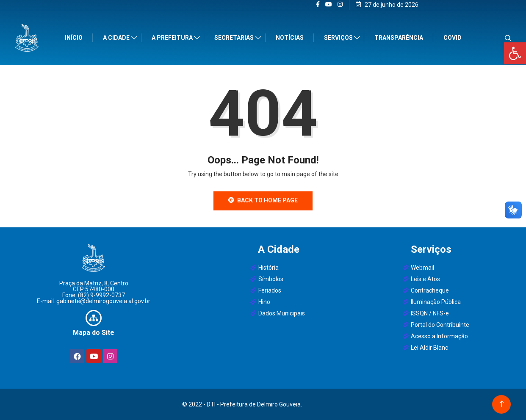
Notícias (291, 38)
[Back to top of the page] (502, 404)
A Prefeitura (174, 38)
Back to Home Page (263, 200)
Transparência (400, 38)
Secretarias (236, 38)
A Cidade (118, 38)
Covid (454, 38)
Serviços (340, 38)
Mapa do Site (94, 333)
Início (75, 38)
